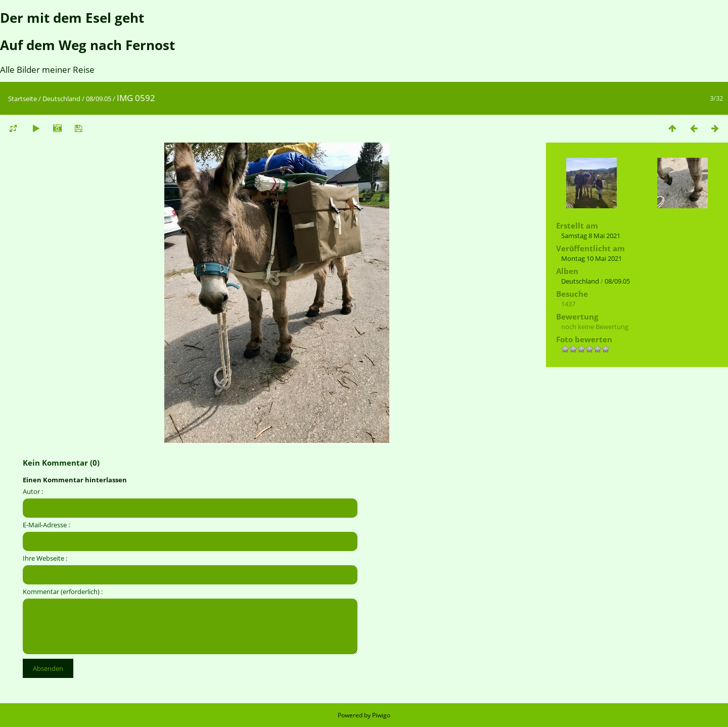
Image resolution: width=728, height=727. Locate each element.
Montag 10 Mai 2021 (591, 258)
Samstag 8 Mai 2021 (591, 236)
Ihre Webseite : (45, 558)
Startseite (22, 99)
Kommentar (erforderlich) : (63, 592)
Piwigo (381, 715)
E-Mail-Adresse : (46, 525)
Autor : (33, 491)
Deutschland (61, 99)
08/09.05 (99, 99)
